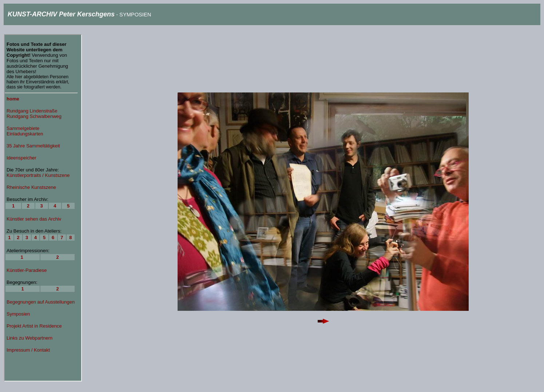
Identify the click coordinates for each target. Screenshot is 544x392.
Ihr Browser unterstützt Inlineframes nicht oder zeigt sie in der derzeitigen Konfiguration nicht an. (43, 208)
